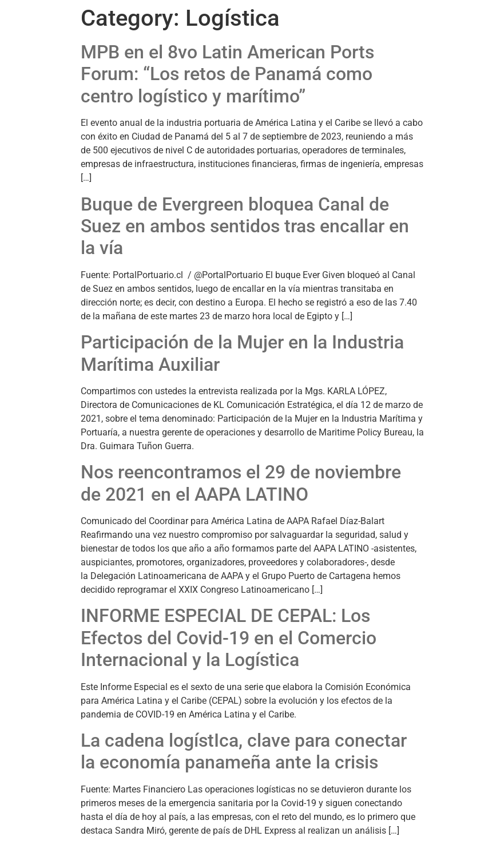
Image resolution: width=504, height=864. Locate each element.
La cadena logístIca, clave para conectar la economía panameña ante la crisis (244, 751)
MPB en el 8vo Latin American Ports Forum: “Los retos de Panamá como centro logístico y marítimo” (227, 74)
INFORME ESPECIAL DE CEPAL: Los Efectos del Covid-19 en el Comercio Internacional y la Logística (229, 638)
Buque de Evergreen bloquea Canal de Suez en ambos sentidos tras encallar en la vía (245, 226)
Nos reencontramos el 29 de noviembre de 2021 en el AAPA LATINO (241, 483)
